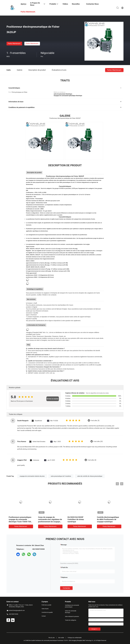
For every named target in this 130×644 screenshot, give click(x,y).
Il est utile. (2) (92, 460)
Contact (44, 616)
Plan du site (52, 638)
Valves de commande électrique (71, 612)
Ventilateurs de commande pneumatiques (72, 606)
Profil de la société (46, 605)
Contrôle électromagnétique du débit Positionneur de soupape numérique (108, 519)
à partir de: (64, 567)
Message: (64, 545)
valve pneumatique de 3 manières (61, 476)
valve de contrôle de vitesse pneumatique (90, 476)
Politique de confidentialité (75, 638)
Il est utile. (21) (98, 442)
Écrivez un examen (53, 399)
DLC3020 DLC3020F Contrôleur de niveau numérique (76, 519)
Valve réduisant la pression (72, 616)
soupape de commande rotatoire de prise (32, 476)
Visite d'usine (45, 609)
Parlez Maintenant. (14, 44)
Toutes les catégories (71, 620)
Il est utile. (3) (95, 421)
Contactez (66, 588)
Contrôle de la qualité (47, 612)
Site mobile (61, 638)
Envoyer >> (94, 629)
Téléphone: (64, 577)
